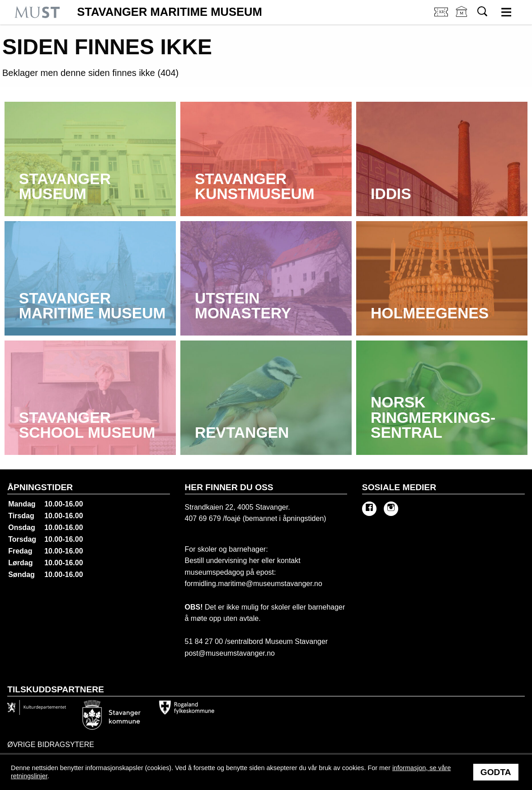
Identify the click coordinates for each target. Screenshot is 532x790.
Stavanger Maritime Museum (169, 12)
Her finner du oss (229, 487)
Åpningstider (40, 487)
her (253, 561)
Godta (496, 772)
